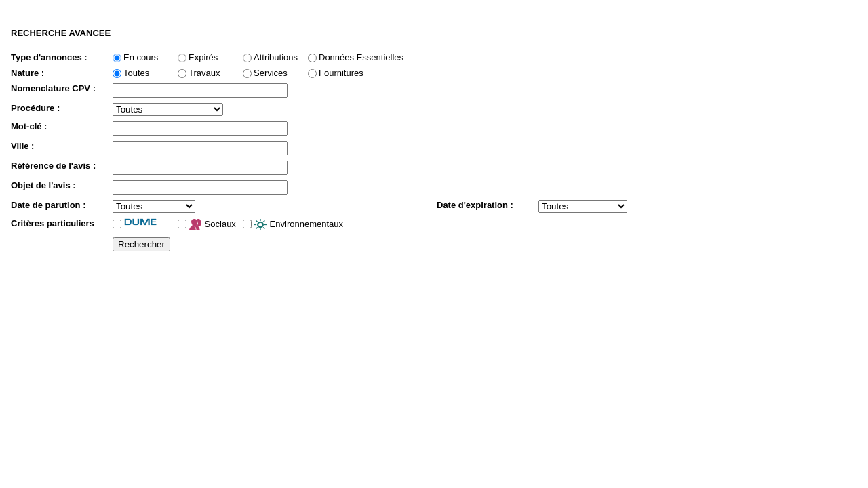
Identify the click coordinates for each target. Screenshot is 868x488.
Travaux (204, 73)
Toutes (136, 73)
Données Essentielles (361, 57)
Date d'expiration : (475, 205)
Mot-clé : (29, 126)
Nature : (27, 73)
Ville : (22, 146)
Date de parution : (48, 205)
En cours (141, 57)
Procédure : (35, 108)
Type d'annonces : (49, 57)
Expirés (203, 57)
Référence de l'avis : (53, 166)
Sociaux (212, 225)
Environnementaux (298, 225)
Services (271, 73)
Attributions (276, 57)
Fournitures (341, 73)
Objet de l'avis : (43, 185)
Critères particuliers (53, 223)
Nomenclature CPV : (53, 88)
